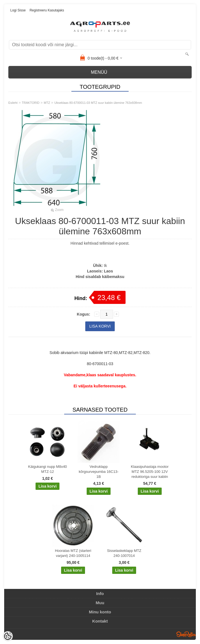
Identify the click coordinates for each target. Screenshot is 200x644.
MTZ (47, 103)
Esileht (13, 103)
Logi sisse (18, 10)
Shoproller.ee (186, 634)
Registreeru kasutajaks (47, 10)
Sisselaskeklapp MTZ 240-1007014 (124, 553)
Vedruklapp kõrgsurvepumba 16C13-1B (98, 472)
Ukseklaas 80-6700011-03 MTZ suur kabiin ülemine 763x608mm (98, 103)
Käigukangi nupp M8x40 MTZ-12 (47, 469)
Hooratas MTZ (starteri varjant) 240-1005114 (73, 553)
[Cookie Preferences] (8, 636)
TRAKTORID (31, 103)
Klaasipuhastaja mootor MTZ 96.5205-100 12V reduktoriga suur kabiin (150, 472)
